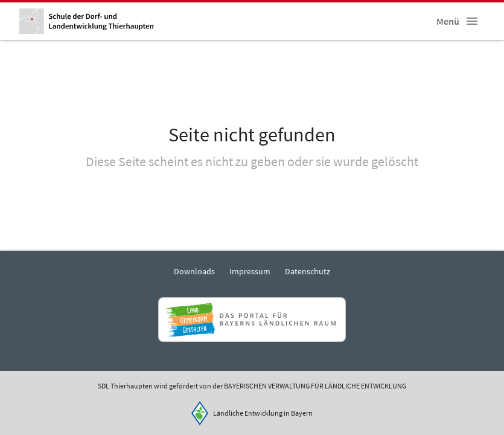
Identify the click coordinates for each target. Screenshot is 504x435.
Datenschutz (308, 271)
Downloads (194, 271)
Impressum (250, 271)
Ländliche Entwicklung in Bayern (263, 413)
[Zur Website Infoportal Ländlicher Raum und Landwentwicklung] (252, 320)
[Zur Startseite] (86, 21)
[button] (472, 21)
